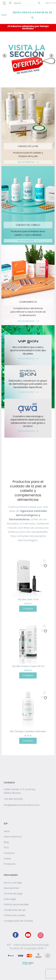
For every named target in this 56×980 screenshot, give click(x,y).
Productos (10, 864)
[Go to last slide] (5, 56)
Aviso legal (10, 899)
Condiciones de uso (15, 910)
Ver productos (28, 162)
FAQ (6, 848)
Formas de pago (13, 894)
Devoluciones (11, 888)
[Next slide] (51, 56)
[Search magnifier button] (39, 3)
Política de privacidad (16, 904)
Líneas (7, 859)
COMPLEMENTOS (28, 302)
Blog (6, 842)
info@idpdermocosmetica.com (22, 805)
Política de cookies (14, 915)
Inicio (7, 831)
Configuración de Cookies (18, 921)
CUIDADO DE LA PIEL (28, 146)
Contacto (9, 853)
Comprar (28, 609)
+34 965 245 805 (13, 799)
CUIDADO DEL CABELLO (28, 225)
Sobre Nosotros (13, 837)
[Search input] (25, 3)
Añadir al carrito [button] (45, 561)
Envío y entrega (13, 883)
